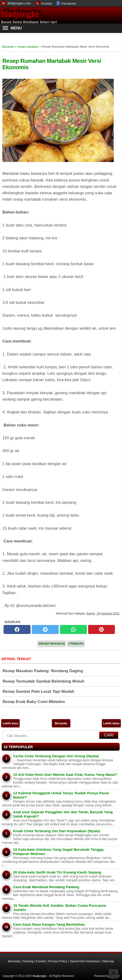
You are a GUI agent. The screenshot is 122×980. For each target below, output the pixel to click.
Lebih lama (111, 723)
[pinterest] (102, 629)
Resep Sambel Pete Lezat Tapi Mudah (38, 691)
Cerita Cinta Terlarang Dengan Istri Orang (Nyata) (56, 756)
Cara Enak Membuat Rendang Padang (46, 887)
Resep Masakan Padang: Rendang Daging (43, 671)
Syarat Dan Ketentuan (85, 961)
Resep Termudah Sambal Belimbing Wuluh (43, 681)
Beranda (61, 723)
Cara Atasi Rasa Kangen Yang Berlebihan (49, 924)
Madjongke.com (19, 3)
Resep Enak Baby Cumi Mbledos (34, 702)
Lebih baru (10, 723)
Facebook (69, 3)
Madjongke (20, 14)
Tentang (28, 961)
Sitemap (108, 961)
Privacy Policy (57, 961)
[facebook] (17, 629)
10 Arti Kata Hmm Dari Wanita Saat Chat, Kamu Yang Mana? (65, 774)
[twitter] (45, 629)
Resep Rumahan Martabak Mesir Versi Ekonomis (52, 64)
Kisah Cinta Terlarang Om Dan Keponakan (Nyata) (57, 831)
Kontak (46, 3)
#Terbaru (76, 644)
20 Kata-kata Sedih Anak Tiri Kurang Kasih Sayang (57, 872)
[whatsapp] (73, 629)
